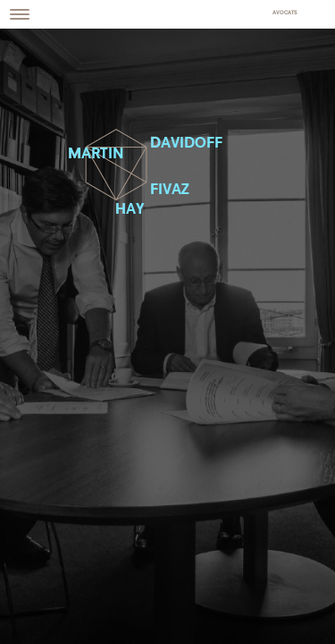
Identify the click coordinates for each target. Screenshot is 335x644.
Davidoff (186, 144)
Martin (96, 154)
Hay (130, 210)
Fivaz (169, 190)
